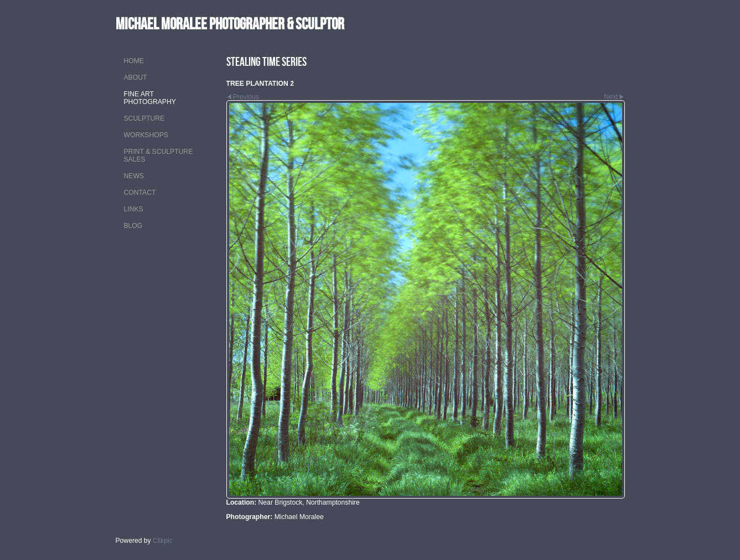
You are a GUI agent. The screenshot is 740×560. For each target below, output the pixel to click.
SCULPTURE (144, 118)
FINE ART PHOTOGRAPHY (150, 98)
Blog (133, 226)
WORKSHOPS (146, 135)
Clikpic (163, 541)
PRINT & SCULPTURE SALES (159, 155)
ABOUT (136, 77)
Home (134, 61)
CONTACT (140, 193)
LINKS (134, 209)
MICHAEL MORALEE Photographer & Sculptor (230, 24)
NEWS (134, 176)
